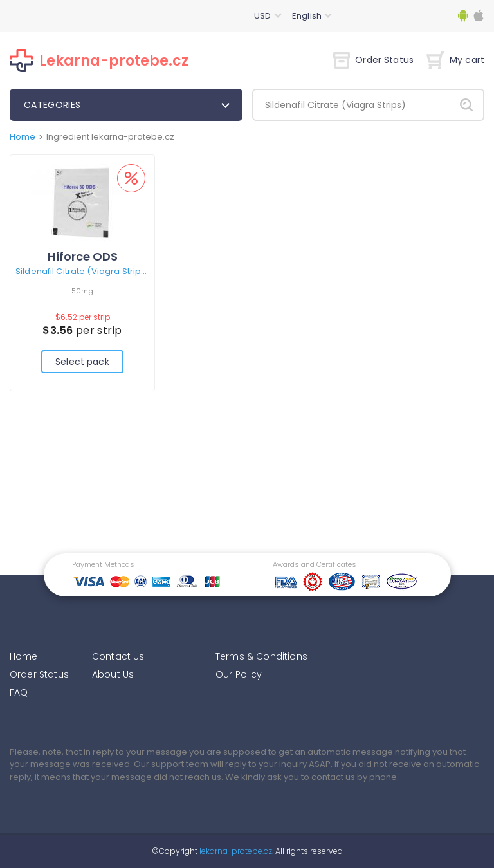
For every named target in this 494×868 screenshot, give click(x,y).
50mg (82, 291)
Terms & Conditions (261, 656)
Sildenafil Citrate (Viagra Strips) (82, 271)
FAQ (19, 692)
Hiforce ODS (83, 256)
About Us (113, 674)
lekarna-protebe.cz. (235, 851)
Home (23, 137)
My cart (455, 60)
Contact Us (118, 656)
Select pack (82, 362)
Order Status (373, 60)
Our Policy (239, 674)
